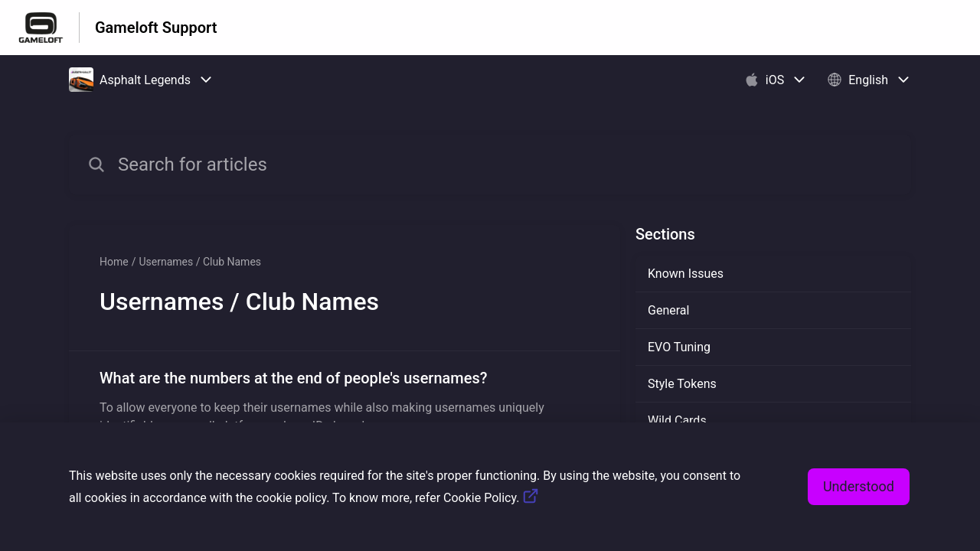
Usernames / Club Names (200, 262)
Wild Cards (677, 421)
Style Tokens (682, 384)
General (668, 310)
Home (114, 262)
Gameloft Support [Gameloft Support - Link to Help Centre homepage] (156, 28)
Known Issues (686, 274)
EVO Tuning (679, 347)
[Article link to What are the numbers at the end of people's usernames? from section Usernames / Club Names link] (345, 401)
